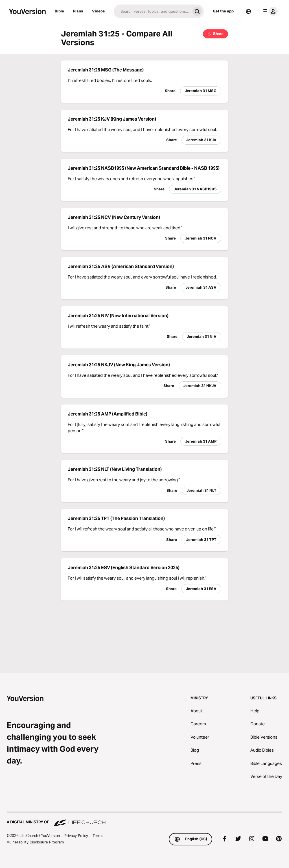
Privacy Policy (76, 836)
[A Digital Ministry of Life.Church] (144, 819)
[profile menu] (269, 11)
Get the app (223, 11)
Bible (59, 11)
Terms (98, 836)
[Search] (152, 11)
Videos (98, 11)
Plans (78, 11)
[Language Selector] (248, 11)
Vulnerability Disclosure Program (35, 842)
